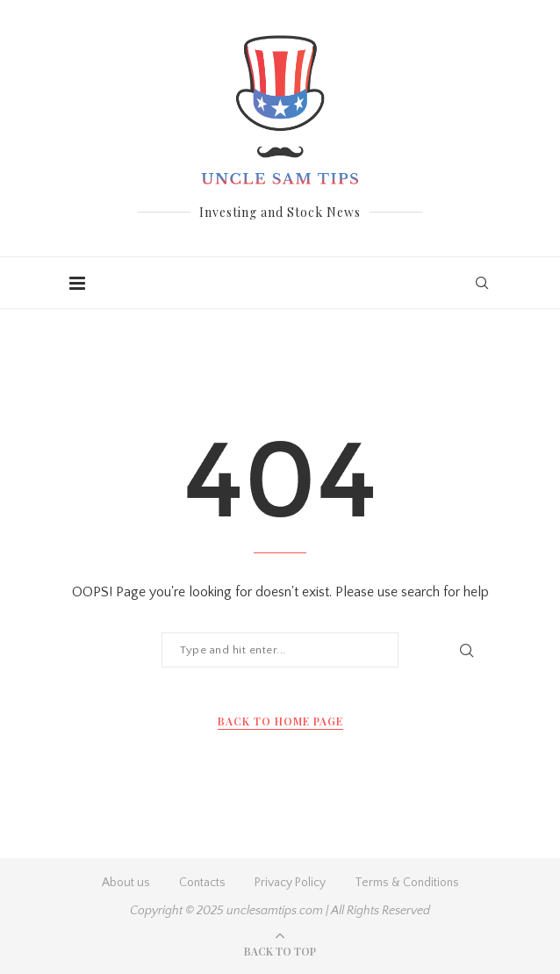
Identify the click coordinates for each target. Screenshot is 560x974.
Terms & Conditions (407, 883)
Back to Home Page (280, 721)
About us (126, 883)
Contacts (202, 883)
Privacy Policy (290, 883)
